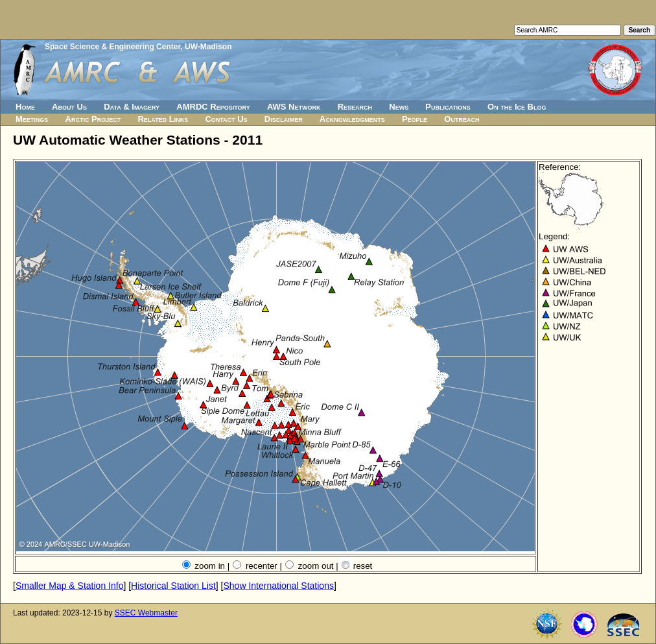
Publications (448, 107)
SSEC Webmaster (146, 613)
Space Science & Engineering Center (112, 47)
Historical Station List (173, 586)
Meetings (32, 119)
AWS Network (294, 107)
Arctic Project (93, 119)
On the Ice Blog (517, 107)
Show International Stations (278, 586)
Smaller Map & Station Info (70, 586)
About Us (69, 107)
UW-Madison (208, 47)
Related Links (163, 119)
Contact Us (226, 119)
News (399, 107)
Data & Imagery (132, 107)
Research (355, 107)
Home (25, 107)
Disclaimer (284, 119)
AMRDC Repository (213, 107)
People (415, 119)
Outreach (462, 119)
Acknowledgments (352, 119)
